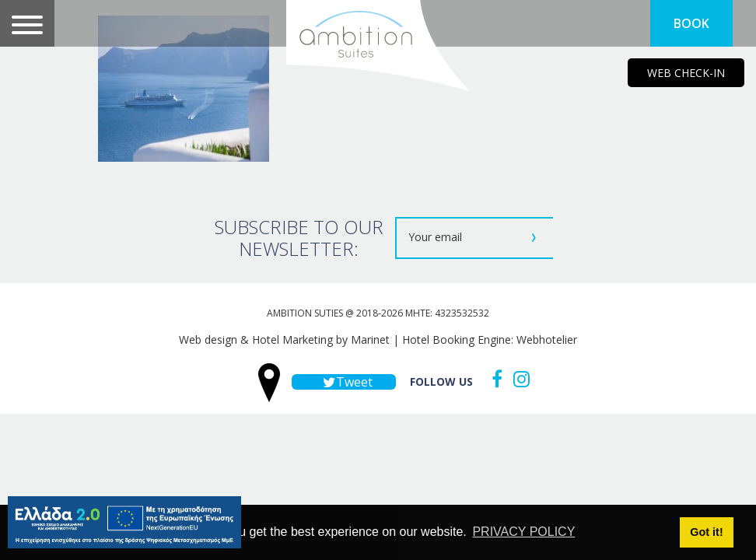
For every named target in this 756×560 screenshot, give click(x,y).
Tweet (344, 382)
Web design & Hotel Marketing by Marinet (284, 339)
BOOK (691, 23)
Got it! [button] (706, 532)
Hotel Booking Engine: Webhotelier (490, 339)
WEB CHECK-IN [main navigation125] (686, 73)
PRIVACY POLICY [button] (523, 532)
